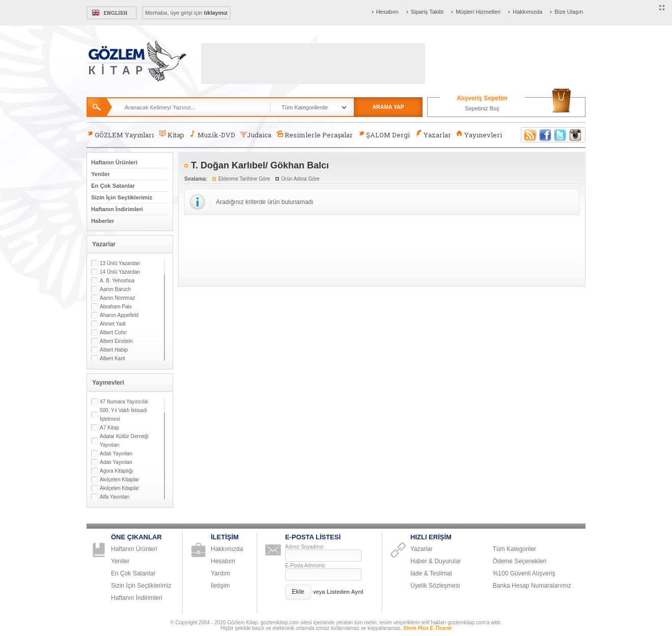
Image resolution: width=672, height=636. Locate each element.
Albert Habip (114, 350)
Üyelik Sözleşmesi (435, 586)
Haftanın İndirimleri (117, 209)
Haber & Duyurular (436, 561)
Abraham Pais (116, 307)
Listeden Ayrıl (345, 592)
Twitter (561, 135)
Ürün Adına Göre (301, 179)
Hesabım (387, 12)
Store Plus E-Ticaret (427, 628)
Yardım (220, 573)
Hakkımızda (527, 12)
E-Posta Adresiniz (305, 566)
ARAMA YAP (388, 107)
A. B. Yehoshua (117, 281)
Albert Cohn (113, 333)
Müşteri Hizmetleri (478, 12)
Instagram (576, 135)
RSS (528, 135)
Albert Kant (112, 358)
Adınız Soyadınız (304, 547)
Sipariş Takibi (427, 12)
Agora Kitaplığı (117, 471)
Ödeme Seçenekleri (520, 561)
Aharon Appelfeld (119, 315)
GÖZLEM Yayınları (120, 135)
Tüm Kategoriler (514, 549)
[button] (298, 592)
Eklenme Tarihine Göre (244, 179)
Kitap (171, 135)
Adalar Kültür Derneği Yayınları (124, 441)
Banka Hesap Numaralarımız (532, 586)
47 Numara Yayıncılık (124, 402)
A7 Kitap (109, 428)
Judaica (256, 135)
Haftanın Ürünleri (114, 162)
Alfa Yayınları (115, 497)
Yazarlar (433, 135)
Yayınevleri (479, 135)
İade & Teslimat (431, 573)
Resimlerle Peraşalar (315, 135)
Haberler (103, 221)
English (112, 13)
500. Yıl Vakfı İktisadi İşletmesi (123, 415)
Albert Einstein (116, 341)
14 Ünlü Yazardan (120, 272)
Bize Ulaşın (569, 12)
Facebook (545, 135)
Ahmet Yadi (113, 324)
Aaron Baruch (115, 289)
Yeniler (101, 174)
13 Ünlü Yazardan (120, 263)
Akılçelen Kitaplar (119, 480)
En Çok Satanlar (113, 186)
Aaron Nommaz (117, 298)
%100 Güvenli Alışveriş (524, 573)
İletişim (220, 586)
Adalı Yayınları (116, 454)
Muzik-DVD (212, 135)
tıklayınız (216, 13)
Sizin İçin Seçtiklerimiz (122, 197)
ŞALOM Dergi (384, 135)
